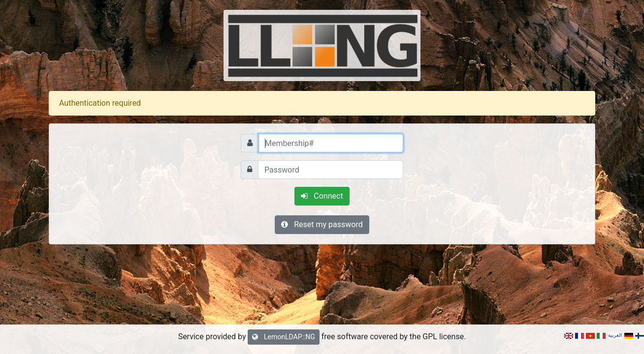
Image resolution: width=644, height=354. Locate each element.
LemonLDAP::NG (283, 337)
